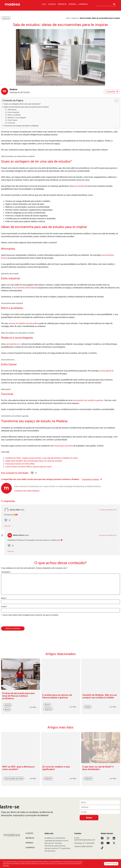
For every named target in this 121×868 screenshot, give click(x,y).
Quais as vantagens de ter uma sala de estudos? (22, 104)
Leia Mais (6, 866)
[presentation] (16, 718)
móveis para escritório (63, 542)
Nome (4, 695)
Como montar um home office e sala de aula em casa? (28, 563)
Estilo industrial (14, 112)
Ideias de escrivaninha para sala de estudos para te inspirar (27, 107)
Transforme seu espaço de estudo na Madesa (21, 126)
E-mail (4, 703)
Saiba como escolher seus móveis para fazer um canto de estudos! (34, 557)
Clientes (52, 4)
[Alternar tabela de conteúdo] (115, 101)
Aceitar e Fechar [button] (111, 864)
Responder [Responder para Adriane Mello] (7, 622)
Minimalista (12, 110)
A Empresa (83, 4)
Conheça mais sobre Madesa (27, 587)
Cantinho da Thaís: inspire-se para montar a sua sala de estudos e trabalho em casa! (42, 554)
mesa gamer (106, 435)
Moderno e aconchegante (17, 118)
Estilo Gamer (13, 120)
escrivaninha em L (13, 392)
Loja (44, 4)
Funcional (12, 123)
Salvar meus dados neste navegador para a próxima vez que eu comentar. (31, 712)
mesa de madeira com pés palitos (25, 355)
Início (68, 18)
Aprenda (72, 4)
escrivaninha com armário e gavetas (88, 481)
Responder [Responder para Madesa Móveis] (11, 648)
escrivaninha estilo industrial (26, 304)
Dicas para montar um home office (20, 560)
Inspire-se (62, 4)
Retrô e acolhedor (14, 115)
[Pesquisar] (114, 4)
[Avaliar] (32, 569)
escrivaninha (79, 186)
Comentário (6, 669)
